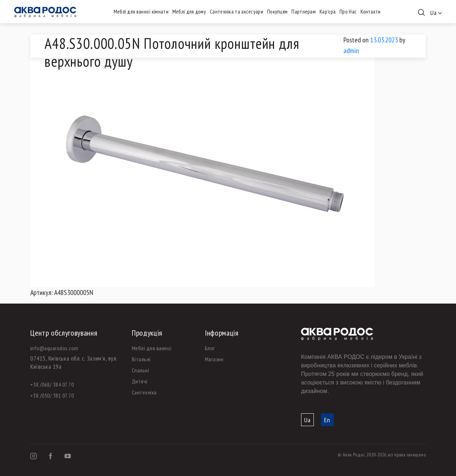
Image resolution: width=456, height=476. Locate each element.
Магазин (214, 359)
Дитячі (140, 381)
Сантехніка (144, 392)
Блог (210, 348)
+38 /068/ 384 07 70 (52, 384)
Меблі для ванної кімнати (141, 12)
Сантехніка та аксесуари (237, 12)
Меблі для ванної (152, 348)
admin (351, 51)
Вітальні (141, 359)
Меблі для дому (189, 12)
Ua (307, 420)
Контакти (370, 12)
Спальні (140, 370)
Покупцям (277, 12)
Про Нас (348, 12)
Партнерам (304, 12)
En (327, 420)
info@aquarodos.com (54, 348)
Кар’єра (328, 12)
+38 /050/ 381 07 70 (52, 395)
